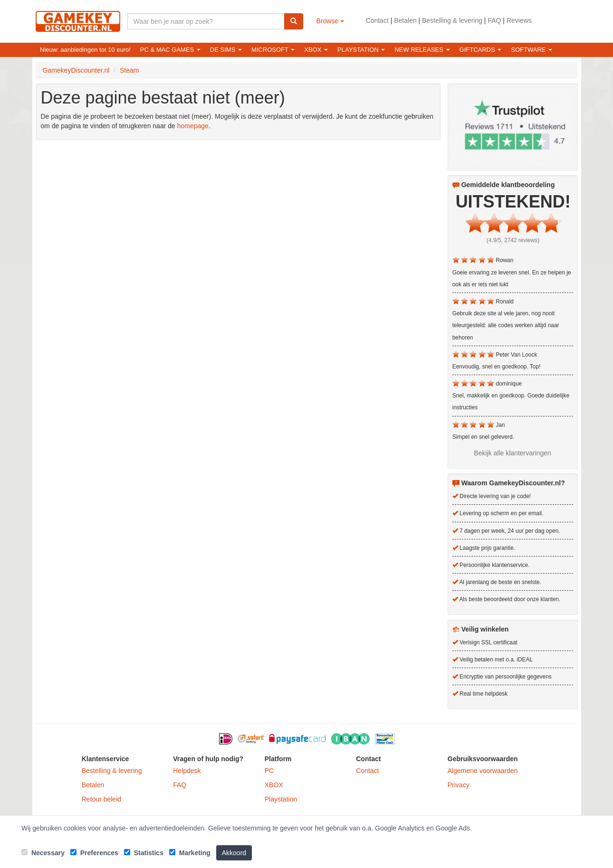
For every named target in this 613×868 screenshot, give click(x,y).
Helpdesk (187, 771)
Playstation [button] (361, 50)
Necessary (43, 853)
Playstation (281, 799)
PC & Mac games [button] (170, 50)
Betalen (405, 20)
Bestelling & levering (452, 20)
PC (269, 771)
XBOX (274, 785)
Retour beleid (101, 799)
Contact (377, 20)
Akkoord (234, 853)
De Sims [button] (226, 50)
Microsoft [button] (273, 50)
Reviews (519, 20)
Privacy (459, 785)
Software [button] (532, 50)
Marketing (190, 853)
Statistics (144, 853)
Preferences (94, 853)
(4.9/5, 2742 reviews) (513, 240)
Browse (330, 21)
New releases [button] (422, 50)
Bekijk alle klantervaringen (512, 453)
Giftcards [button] (481, 50)
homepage (193, 126)
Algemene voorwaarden (483, 771)
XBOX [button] (316, 50)
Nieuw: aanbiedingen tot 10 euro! (85, 50)
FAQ (494, 20)
